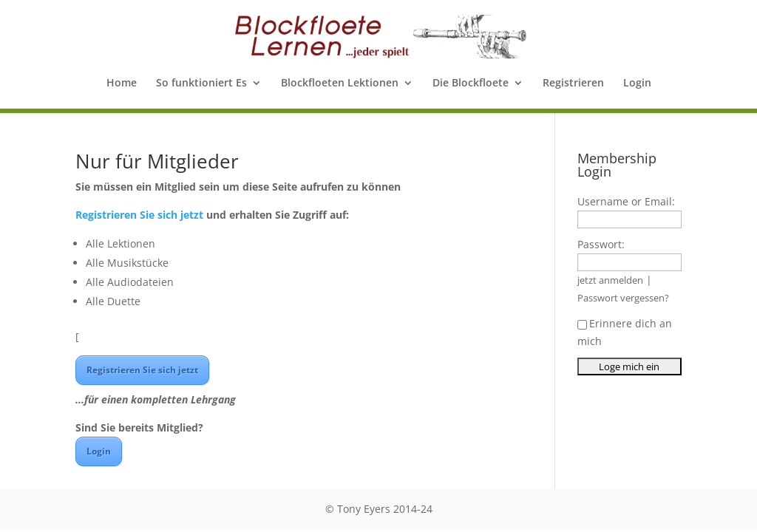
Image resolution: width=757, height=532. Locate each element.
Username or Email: (626, 201)
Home (122, 83)
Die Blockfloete (471, 83)
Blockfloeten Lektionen (340, 83)
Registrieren (573, 83)
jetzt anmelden (610, 280)
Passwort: (601, 244)
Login (637, 83)
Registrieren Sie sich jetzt (139, 215)
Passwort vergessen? (623, 298)
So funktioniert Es (201, 83)
